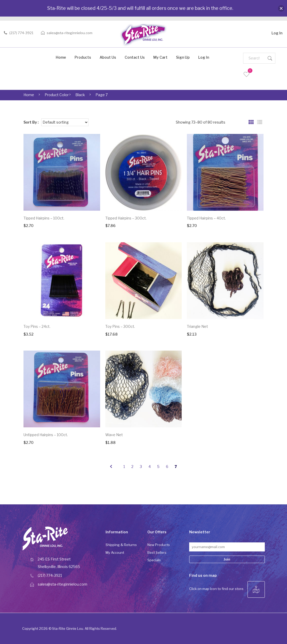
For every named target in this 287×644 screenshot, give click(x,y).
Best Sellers (157, 552)
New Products (159, 545)
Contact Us (135, 57)
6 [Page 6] (167, 467)
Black (80, 95)
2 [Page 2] (132, 467)
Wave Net (114, 435)
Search (270, 58)
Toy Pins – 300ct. (120, 326)
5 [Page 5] (158, 467)
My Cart (160, 57)
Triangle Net (197, 326)
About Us (108, 57)
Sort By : (31, 122)
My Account (115, 552)
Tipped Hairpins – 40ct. (206, 218)
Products (83, 57)
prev (111, 467)
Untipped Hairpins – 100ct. (46, 435)
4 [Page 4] (150, 467)
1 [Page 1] (124, 467)
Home (61, 57)
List (260, 122)
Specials (154, 560)
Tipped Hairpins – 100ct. (44, 218)
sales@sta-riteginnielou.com (70, 33)
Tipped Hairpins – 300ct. (126, 218)
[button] (281, 8)
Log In (277, 32)
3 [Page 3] (141, 467)
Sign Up (183, 57)
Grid (251, 122)
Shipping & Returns (121, 545)
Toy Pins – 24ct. (37, 326)
